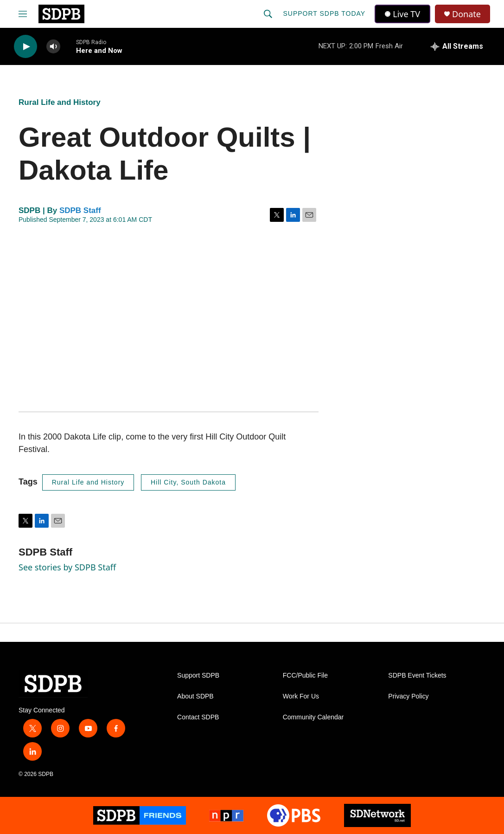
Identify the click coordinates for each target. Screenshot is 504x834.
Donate (466, 14)
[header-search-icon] (268, 14)
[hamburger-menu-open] (23, 14)
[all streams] (457, 46)
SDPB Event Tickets (417, 676)
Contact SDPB (198, 717)
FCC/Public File (305, 676)
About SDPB (195, 696)
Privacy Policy (408, 696)
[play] (26, 47)
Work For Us (301, 696)
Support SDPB (198, 676)
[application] (169, 318)
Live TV (402, 14)
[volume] (53, 47)
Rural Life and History (60, 102)
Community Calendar (313, 717)
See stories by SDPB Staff (67, 567)
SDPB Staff (80, 210)
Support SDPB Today (324, 13)
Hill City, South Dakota (188, 482)
